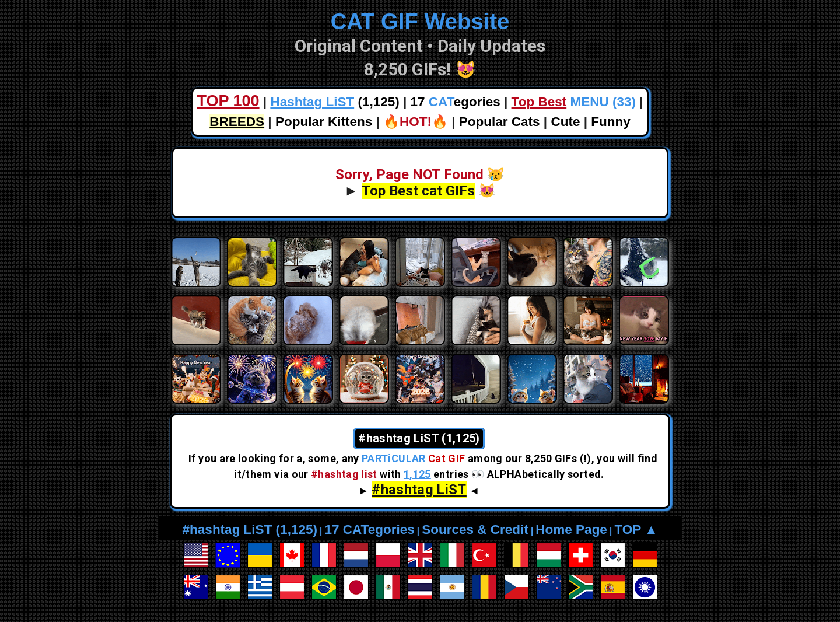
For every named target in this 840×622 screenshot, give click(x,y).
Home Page (571, 530)
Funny (611, 122)
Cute (565, 122)
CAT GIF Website (420, 21)
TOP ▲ (636, 530)
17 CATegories (369, 530)
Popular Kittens (324, 122)
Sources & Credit (475, 530)
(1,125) (335, 102)
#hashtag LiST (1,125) (250, 530)
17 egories (456, 102)
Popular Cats (500, 122)
